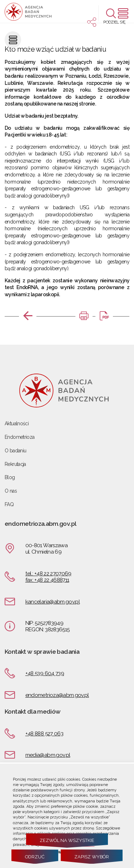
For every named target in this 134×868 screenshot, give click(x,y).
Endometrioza (19, 437)
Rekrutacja (15, 464)
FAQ (9, 504)
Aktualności (17, 423)
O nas (11, 491)
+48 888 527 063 (44, 734)
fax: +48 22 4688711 (47, 580)
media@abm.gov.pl (48, 755)
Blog (10, 477)
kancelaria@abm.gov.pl (53, 602)
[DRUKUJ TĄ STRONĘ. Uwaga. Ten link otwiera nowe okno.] (84, 316)
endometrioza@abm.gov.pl (57, 695)
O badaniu (15, 451)
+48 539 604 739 (45, 673)
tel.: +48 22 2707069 (48, 574)
